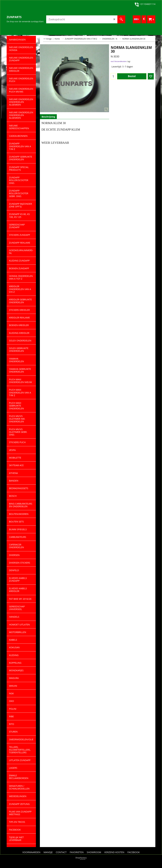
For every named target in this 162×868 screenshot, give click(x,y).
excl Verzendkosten (119, 61)
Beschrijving (48, 117)
